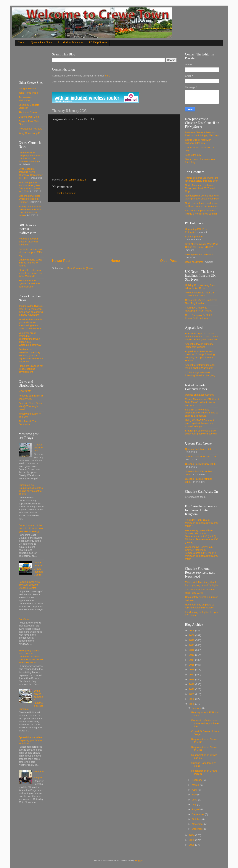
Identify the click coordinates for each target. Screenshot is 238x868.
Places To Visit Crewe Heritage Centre (39, 569)
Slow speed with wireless (199, 254)
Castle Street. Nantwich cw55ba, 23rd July (198, 141)
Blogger (139, 860)
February (197, 780)
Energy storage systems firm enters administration (29, 283)
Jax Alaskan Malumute (25, 99)
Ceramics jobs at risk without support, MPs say (30, 252)
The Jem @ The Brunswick (28, 423)
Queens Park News (41, 42)
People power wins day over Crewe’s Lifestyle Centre (29, 585)
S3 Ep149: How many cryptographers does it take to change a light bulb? (202, 413)
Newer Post (61, 261)
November (198, 824)
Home (22, 42)
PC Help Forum (98, 42)
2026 (192, 845)
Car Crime (24, 619)
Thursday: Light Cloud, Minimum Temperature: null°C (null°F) (202, 523)
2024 (192, 835)
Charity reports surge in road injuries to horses (30, 263)
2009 (192, 635)
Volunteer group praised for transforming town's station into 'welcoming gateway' (30, 339)
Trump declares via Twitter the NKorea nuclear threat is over (202, 179)
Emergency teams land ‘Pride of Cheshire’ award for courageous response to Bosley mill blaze (31, 657)
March (196, 785)
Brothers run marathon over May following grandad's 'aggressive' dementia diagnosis (31, 355)
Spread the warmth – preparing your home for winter (30, 740)
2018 (192, 679)
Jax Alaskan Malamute (71, 42)
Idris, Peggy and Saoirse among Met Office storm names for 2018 (29, 187)
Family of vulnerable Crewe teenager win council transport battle (30, 211)
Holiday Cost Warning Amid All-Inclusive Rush (200, 287)
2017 (192, 675)
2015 (192, 665)
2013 (192, 655)
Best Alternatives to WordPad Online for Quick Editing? (201, 246)
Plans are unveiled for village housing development (31, 369)
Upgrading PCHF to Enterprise (196, 231)
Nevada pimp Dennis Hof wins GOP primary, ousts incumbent (202, 197)
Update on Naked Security (200, 395)
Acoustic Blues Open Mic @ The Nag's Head (30, 406)
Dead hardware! (194, 262)
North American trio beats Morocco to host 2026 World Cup (201, 188)
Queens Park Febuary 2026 (200, 457)
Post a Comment (66, 193)
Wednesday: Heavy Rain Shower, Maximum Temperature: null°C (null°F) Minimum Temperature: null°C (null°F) (202, 536)
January (197, 708)
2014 (192, 660)
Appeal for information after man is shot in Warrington (200, 366)
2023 (192, 704)
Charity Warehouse (38, 448)
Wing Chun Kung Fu (30, 133)
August (196, 809)
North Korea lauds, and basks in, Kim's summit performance (202, 205)
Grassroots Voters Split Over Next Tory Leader (201, 302)
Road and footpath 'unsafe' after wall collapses (29, 242)
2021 (192, 694)
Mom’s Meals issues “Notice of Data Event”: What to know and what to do (202, 402)
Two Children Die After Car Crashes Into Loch (200, 294)
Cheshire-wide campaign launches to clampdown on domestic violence (31, 157)
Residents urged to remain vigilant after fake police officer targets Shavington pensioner (202, 337)
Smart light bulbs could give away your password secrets (201, 432)
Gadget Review (27, 88)
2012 (192, 650)
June (195, 800)
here (107, 76)
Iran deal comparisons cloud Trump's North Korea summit (201, 212)
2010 (192, 640)
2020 (192, 689)
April (195, 790)
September (198, 814)
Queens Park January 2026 (200, 464)
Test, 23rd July (193, 155)
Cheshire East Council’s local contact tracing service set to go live (31, 490)
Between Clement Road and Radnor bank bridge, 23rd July (202, 134)
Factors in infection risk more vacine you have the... (205, 723)
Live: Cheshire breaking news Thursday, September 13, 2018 (31, 173)
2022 (192, 699)
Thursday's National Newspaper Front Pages (199, 309)
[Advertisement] (114, 230)
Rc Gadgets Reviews (30, 129)
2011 (192, 645)
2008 (192, 630)
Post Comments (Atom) (81, 268)
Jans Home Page (28, 93)
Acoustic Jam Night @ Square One (31, 397)
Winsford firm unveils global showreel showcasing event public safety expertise (31, 324)
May (195, 795)
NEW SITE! (25, 391)
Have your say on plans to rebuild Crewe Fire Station (200, 606)
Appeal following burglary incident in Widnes (199, 345)
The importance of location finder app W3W (200, 591)
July (194, 804)
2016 (192, 670)
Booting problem (194, 237)
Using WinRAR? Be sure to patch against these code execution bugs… (200, 423)
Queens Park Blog (29, 117)
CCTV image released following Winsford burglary (200, 374)
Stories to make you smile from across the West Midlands (30, 273)
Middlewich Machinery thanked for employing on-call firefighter (202, 584)
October (197, 819)
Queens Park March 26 (198, 449)
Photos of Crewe (28, 112)
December (198, 829)
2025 (192, 840)
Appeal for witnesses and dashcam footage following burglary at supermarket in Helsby (200, 356)
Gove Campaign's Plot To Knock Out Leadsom (199, 317)
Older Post (168, 261)
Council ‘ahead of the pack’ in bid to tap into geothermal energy (31, 528)
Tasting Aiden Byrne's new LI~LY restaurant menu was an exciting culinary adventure (31, 311)
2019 (192, 684)
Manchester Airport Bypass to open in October (29, 199)
